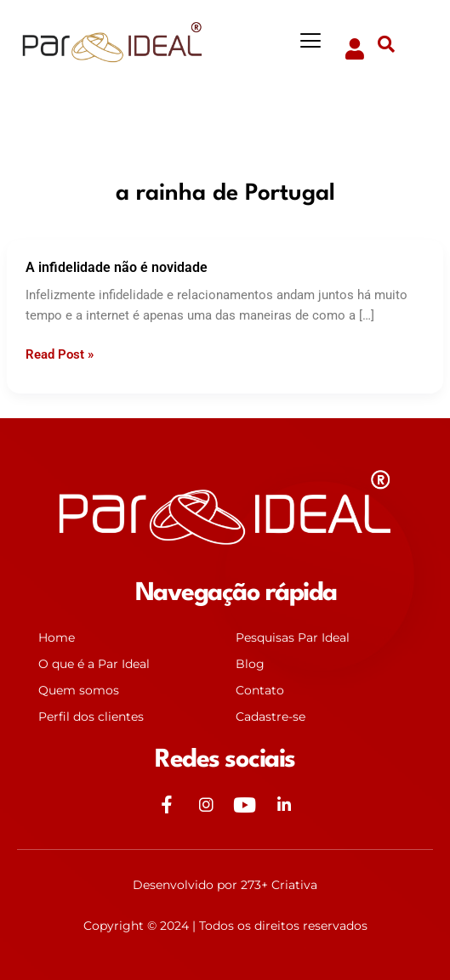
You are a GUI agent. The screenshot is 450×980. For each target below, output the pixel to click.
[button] (311, 41)
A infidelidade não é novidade (117, 267)
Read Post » (60, 353)
